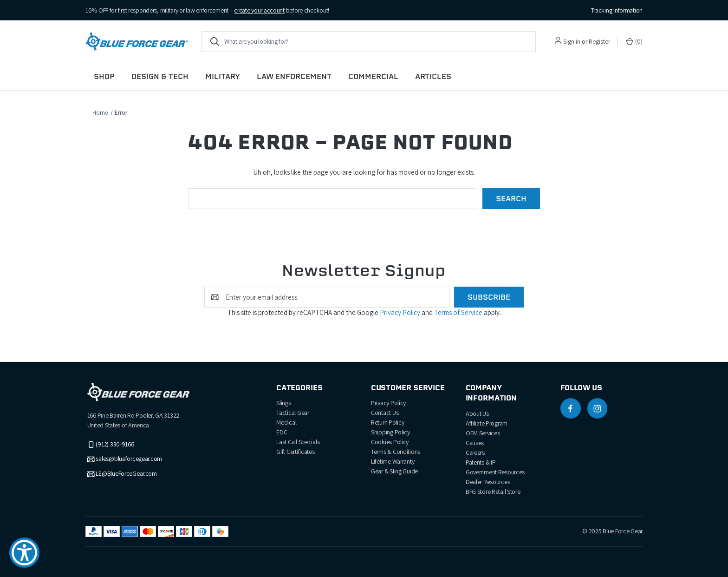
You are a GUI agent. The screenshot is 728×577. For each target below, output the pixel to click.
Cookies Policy (390, 442)
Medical (286, 422)
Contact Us (385, 413)
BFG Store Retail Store (493, 492)
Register (599, 41)
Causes (475, 443)
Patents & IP (481, 462)
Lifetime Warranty (393, 461)
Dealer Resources (488, 482)
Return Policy (387, 422)
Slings (283, 403)
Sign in (572, 41)
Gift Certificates (295, 452)
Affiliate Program (487, 423)
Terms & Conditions (396, 452)
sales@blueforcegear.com (129, 459)
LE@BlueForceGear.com (126, 474)
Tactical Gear (292, 413)
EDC (282, 432)
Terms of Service (459, 312)
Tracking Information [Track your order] (617, 10)
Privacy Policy (401, 312)
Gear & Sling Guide (394, 471)
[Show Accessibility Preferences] (24, 553)
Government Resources (495, 472)
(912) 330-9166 (115, 444)
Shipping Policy (390, 432)
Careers (475, 452)
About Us (477, 413)
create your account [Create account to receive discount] (259, 10)
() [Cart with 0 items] (634, 42)
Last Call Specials (298, 442)
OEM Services (483, 433)
